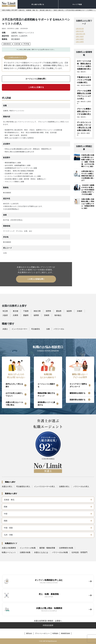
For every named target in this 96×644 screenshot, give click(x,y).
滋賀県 (69, 311)
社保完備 (17, 44)
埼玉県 (5, 311)
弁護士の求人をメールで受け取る (14, 404)
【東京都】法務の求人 (45, 10)
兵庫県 (15, 315)
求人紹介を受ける (38, 4)
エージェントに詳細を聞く (36, 79)
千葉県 (26, 311)
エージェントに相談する (46, 385)
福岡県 (36, 315)
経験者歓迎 (7, 44)
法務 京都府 (80, 39)
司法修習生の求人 (23, 486)
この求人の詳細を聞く (36, 279)
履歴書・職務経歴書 (47, 548)
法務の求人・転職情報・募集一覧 (28, 10)
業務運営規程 (65, 633)
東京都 (15, 311)
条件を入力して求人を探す (14, 385)
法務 (48, 329)
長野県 (48, 311)
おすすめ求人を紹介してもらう (14, 394)
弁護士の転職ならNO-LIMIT (10, 10)
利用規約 (55, 633)
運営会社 (29, 633)
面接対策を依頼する (77, 400)
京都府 (79, 311)
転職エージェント (9, 552)
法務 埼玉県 (80, 31)
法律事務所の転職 (66, 548)
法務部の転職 (25, 552)
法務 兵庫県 (80, 42)
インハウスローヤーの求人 (45, 486)
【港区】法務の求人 (58, 10)
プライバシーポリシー (42, 633)
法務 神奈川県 (80, 34)
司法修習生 (36, 329)
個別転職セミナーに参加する (46, 404)
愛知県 (59, 311)
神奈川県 (37, 311)
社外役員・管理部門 (79, 552)
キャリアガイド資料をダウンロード (78, 385)
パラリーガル (59, 329)
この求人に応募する (36, 87)
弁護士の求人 (7, 486)
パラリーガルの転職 (60, 552)
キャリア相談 (77, 4)
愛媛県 (26, 315)
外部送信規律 (48, 625)
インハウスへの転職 (28, 548)
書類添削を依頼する (77, 393)
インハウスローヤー (19, 329)
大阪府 (5, 315)
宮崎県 (47, 315)
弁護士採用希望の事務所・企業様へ (48, 621)
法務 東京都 (80, 29)
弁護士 (5, 329)
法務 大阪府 (80, 37)
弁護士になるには (41, 552)
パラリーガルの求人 (81, 486)
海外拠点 (58, 315)
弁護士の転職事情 (9, 548)
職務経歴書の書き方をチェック (46, 394)
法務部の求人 (64, 486)
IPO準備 (26, 44)
